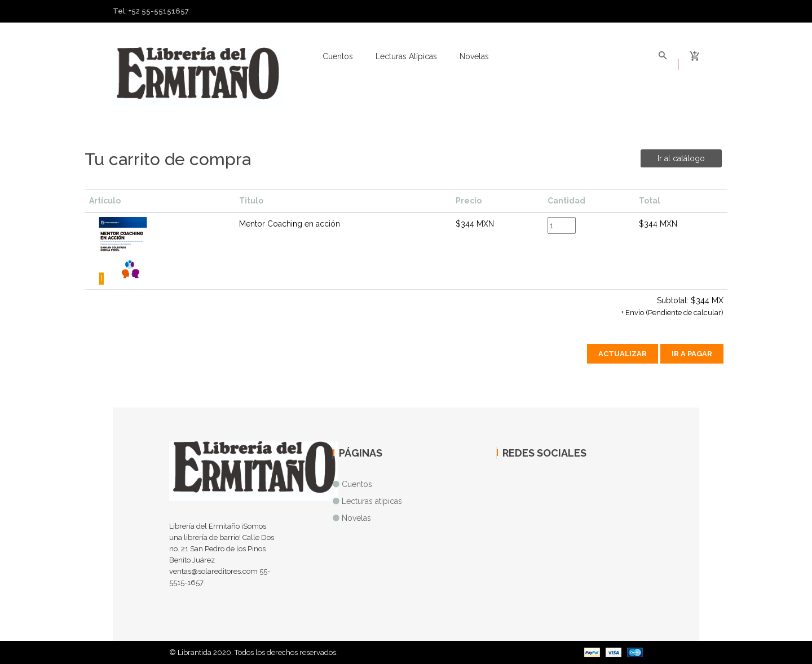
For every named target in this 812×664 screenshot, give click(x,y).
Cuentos (338, 56)
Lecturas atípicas (406, 56)
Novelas (474, 56)
